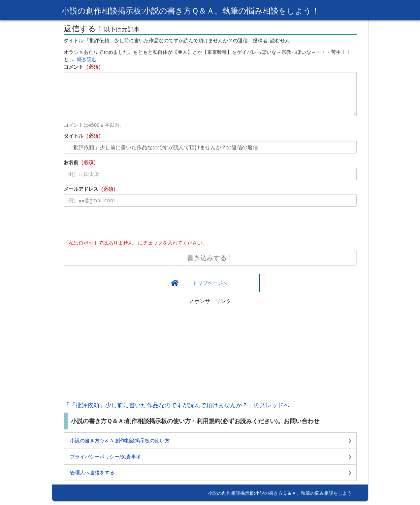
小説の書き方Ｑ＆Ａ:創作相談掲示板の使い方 (120, 440)
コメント (74, 67)
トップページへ (210, 283)
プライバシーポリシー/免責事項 (106, 456)
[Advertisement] (210, 351)
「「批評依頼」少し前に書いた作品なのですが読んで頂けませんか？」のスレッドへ (177, 405)
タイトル (74, 136)
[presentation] (114, 224)
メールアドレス (81, 189)
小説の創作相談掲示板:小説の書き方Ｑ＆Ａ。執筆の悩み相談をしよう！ (191, 10)
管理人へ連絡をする (92, 472)
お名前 (71, 162)
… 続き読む (84, 59)
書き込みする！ (210, 258)
